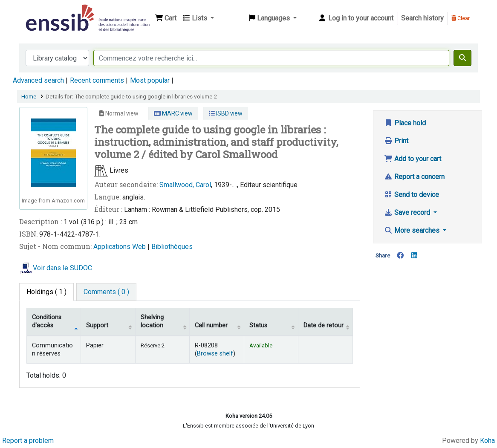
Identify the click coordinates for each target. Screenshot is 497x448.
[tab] (106, 292)
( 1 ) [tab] (46, 292)
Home (29, 96)
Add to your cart (413, 159)
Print (396, 141)
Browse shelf (215, 354)
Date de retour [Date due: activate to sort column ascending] (324, 325)
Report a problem (28, 441)
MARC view (173, 113)
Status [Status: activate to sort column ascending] (258, 325)
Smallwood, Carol (185, 185)
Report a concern (414, 177)
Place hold (405, 123)
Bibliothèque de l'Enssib (45, 12)
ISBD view (226, 113)
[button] (166, 18)
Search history (422, 18)
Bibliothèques (172, 247)
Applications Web (120, 247)
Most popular (150, 80)
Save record (408, 212)
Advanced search (38, 80)
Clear (461, 18)
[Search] (462, 58)
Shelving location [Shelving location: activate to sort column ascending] (152, 321)
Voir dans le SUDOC (62, 268)
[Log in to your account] (356, 18)
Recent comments (97, 80)
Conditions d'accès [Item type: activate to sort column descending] (47, 321)
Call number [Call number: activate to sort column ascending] (211, 325)
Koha (487, 441)
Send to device (412, 195)
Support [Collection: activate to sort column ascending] (97, 325)
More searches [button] (413, 230)
